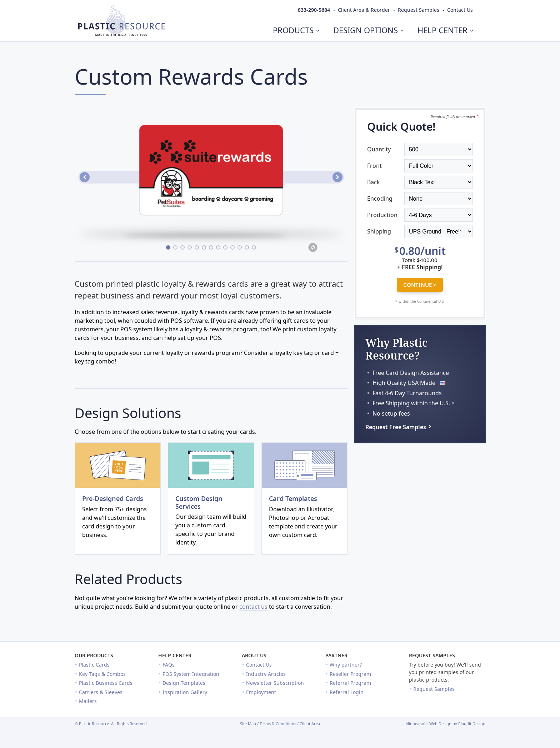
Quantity (379, 149)
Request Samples (432, 655)
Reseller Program (350, 674)
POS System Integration (191, 674)
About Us (254, 655)
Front (374, 166)
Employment (261, 692)
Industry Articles (266, 674)
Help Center (175, 655)
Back (374, 182)
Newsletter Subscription (275, 683)
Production (382, 215)
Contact (460, 10)
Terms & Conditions (278, 724)
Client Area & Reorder (364, 10)
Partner (336, 655)
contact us (253, 607)
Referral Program (350, 683)
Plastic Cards (94, 665)
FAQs (169, 665)
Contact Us (259, 665)
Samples (419, 10)
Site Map (248, 724)
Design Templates (184, 683)
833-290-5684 (314, 10)
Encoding (380, 199)
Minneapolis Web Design (428, 724)
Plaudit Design (472, 724)
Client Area (310, 724)
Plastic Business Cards (106, 683)
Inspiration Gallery (185, 692)
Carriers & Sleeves (101, 692)
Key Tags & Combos (102, 674)
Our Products (94, 655)
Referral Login (347, 692)
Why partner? (346, 665)
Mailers (88, 701)
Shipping (379, 231)
